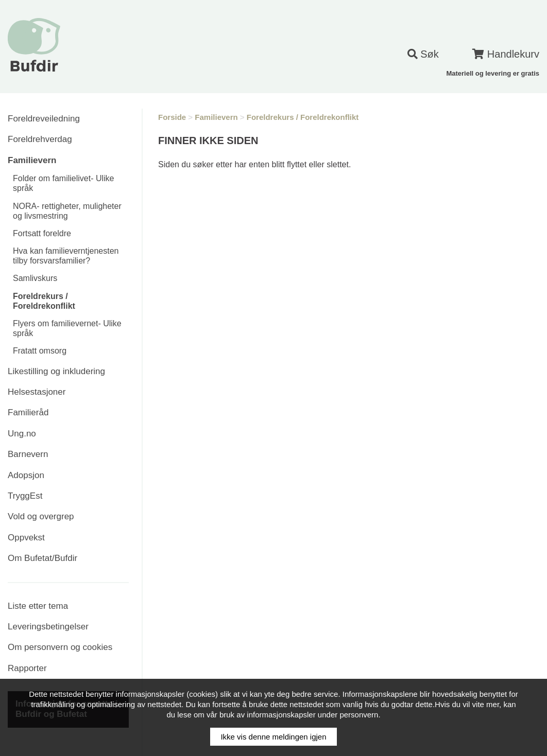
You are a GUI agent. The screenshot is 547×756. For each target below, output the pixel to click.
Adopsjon (26, 475)
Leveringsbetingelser (48, 627)
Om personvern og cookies (60, 647)
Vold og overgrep (41, 516)
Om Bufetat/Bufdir (42, 558)
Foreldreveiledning (44, 119)
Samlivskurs (35, 278)
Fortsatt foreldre (42, 233)
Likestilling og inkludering (56, 371)
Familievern (32, 160)
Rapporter (27, 668)
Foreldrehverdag (40, 139)
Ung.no (22, 434)
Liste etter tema (38, 606)
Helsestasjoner (37, 392)
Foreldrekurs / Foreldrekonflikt (303, 117)
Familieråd (28, 412)
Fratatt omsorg (40, 351)
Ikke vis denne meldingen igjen (273, 737)
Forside (172, 117)
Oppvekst (26, 538)
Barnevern (28, 454)
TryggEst (25, 496)
